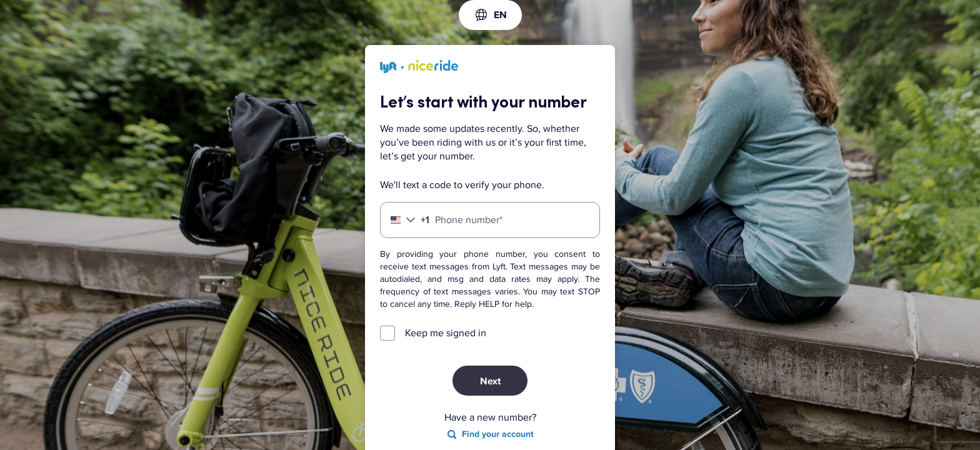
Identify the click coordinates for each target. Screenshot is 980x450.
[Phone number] (490, 220)
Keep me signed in (446, 333)
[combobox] (490, 15)
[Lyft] (419, 68)
